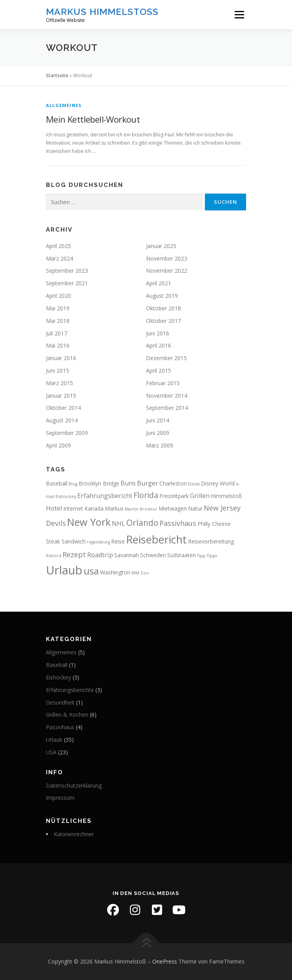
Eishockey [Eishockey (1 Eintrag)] (66, 496)
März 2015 (59, 383)
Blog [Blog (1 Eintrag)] (73, 484)
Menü (239, 15)
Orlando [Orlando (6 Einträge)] (142, 523)
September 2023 (67, 271)
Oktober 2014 (63, 408)
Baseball (57, 665)
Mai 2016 (58, 345)
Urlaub (54, 740)
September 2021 (67, 283)
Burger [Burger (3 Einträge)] (148, 483)
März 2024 (59, 258)
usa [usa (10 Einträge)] (91, 571)
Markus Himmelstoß (102, 12)
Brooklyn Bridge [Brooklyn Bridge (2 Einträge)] (99, 483)
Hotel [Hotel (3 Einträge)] (54, 508)
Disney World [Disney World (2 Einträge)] (218, 483)
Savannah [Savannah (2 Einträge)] (127, 555)
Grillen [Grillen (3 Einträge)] (200, 496)
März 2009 (160, 445)
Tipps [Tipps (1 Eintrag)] (212, 556)
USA (51, 752)
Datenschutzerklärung (74, 785)
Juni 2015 (57, 370)
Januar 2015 (61, 396)
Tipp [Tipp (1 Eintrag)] (201, 556)
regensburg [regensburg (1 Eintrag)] (98, 542)
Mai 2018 (58, 321)
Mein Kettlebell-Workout (93, 119)
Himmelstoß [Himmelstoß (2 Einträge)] (226, 496)
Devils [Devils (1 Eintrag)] (194, 484)
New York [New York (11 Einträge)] (89, 522)
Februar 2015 (163, 383)
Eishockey (58, 677)
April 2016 (159, 345)
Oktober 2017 (163, 321)
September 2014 (167, 408)
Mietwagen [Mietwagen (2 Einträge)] (173, 508)
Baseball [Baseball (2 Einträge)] (57, 483)
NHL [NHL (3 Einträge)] (119, 524)
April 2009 (58, 445)
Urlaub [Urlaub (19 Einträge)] (64, 570)
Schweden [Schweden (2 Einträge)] (153, 555)
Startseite (57, 75)
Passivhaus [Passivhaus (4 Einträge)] (178, 523)
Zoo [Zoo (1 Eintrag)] (145, 573)
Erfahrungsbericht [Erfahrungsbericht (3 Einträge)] (105, 496)
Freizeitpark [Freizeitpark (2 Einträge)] (174, 496)
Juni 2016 (158, 333)
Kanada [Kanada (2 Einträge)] (94, 508)
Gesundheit (60, 702)
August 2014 (62, 420)
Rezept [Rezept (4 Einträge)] (74, 554)
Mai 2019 (58, 308)
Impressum (60, 798)
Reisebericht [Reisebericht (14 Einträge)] (156, 539)
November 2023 (167, 258)
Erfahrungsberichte (70, 690)
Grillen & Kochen (67, 715)
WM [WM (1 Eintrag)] (135, 573)
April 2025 (58, 246)
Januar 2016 (61, 358)
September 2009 (67, 433)
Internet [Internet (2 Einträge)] (73, 508)
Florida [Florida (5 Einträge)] (146, 495)
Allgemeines (64, 105)
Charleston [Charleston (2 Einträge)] (173, 483)
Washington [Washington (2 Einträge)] (115, 572)
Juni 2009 (158, 433)
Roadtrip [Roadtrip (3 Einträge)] (100, 555)
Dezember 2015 (166, 358)
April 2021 (159, 283)
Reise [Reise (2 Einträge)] (118, 541)
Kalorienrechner (74, 834)
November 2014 (167, 396)
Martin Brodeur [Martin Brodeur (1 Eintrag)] (141, 509)
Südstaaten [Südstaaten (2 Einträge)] (182, 555)
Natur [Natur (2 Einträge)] (195, 508)
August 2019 (162, 296)
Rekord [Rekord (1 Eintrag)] (54, 556)
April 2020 (58, 296)
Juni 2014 (158, 420)
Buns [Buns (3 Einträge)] (128, 483)
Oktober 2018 (163, 308)
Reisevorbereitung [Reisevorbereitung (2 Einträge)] (211, 541)
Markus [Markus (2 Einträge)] (114, 508)
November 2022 (167, 271)
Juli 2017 (57, 333)
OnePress (165, 961)
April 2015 (159, 370)
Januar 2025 (161, 246)
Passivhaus (60, 727)
